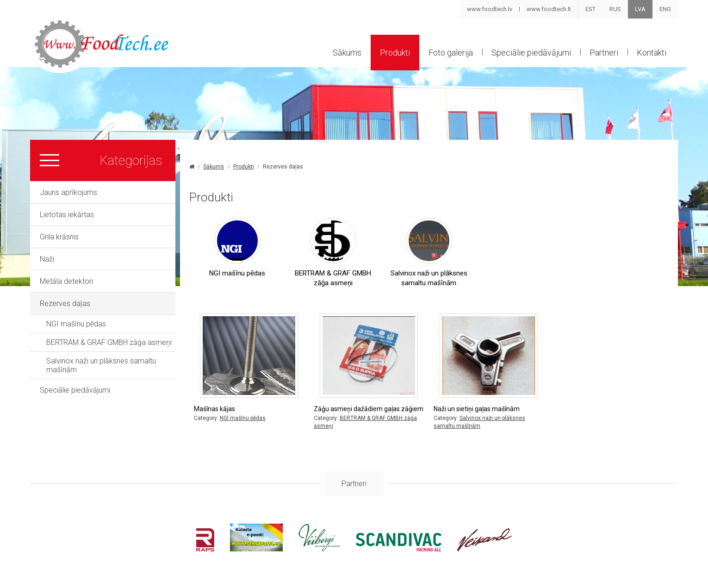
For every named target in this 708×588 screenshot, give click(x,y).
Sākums (347, 53)
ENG (665, 9)
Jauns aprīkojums (68, 192)
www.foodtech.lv (490, 9)
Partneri (604, 53)
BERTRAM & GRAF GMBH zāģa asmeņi (109, 342)
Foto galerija (451, 53)
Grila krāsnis (59, 237)
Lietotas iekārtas (67, 215)
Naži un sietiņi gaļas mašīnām (477, 409)
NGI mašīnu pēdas (76, 324)
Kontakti (652, 53)
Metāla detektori (66, 281)
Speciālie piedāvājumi (531, 53)
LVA (640, 9)
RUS (615, 9)
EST (590, 9)
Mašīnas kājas (214, 409)
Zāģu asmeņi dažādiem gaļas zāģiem (369, 409)
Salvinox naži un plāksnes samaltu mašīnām (101, 365)
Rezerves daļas (65, 303)
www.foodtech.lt (549, 9)
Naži (47, 259)
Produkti (395, 53)
